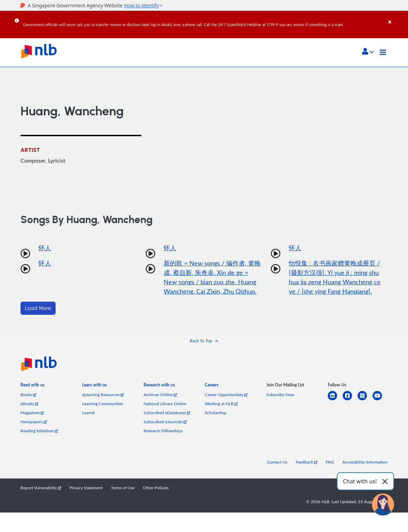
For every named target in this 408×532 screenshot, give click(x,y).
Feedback (307, 462)
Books (28, 395)
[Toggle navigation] (383, 52)
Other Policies (156, 488)
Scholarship (215, 413)
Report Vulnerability (41, 488)
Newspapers (34, 422)
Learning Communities (103, 404)
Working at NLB (221, 404)
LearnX (88, 413)
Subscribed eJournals (165, 422)
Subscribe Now (280, 395)
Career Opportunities (226, 395)
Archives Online (160, 395)
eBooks (29, 404)
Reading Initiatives (39, 431)
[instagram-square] (365, 400)
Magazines (32, 413)
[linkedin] (335, 400)
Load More (38, 308)
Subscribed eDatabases (167, 413)
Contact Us (277, 462)
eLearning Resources (103, 395)
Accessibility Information (365, 462)
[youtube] (380, 400)
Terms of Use (123, 488)
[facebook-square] (350, 400)
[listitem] (32, 386)
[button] (368, 52)
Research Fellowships (163, 431)
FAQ (330, 462)
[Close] (397, 17)
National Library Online (165, 404)
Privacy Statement (86, 488)
